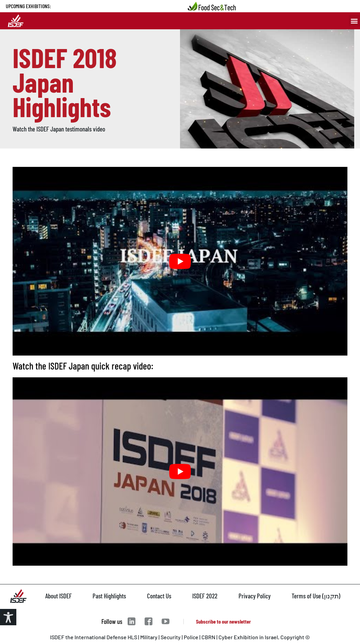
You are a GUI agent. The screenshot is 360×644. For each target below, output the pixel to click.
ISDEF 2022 (205, 596)
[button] (354, 21)
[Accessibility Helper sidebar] (8, 617)
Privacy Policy (255, 596)
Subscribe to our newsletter (223, 621)
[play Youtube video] (180, 261)
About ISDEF (59, 596)
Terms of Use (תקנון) (316, 596)
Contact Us (159, 596)
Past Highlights (109, 596)
